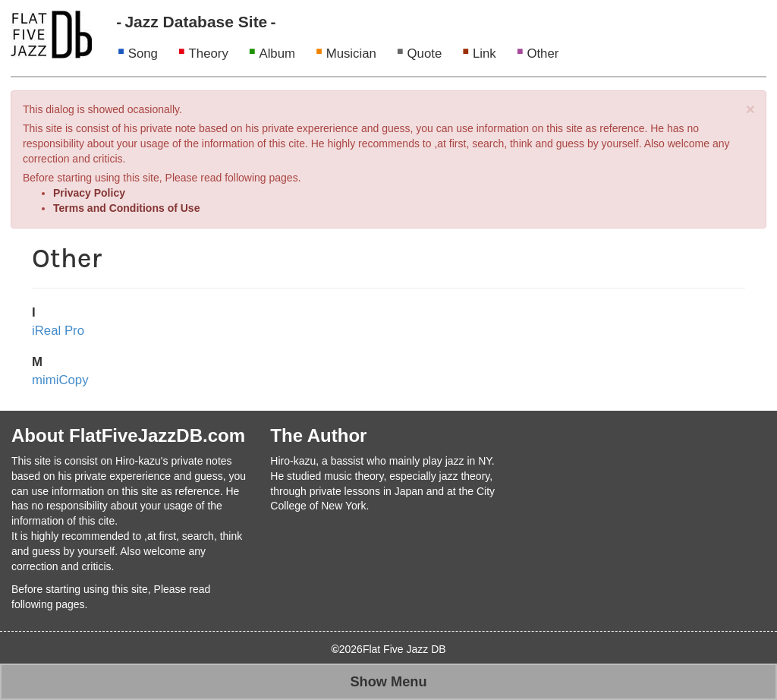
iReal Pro (58, 331)
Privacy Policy (89, 193)
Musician (351, 54)
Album (277, 54)
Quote (425, 54)
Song (143, 54)
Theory (209, 54)
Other (543, 54)
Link (484, 54)
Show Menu (388, 682)
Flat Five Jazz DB (404, 649)
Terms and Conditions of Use (126, 208)
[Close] (750, 109)
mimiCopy (60, 380)
